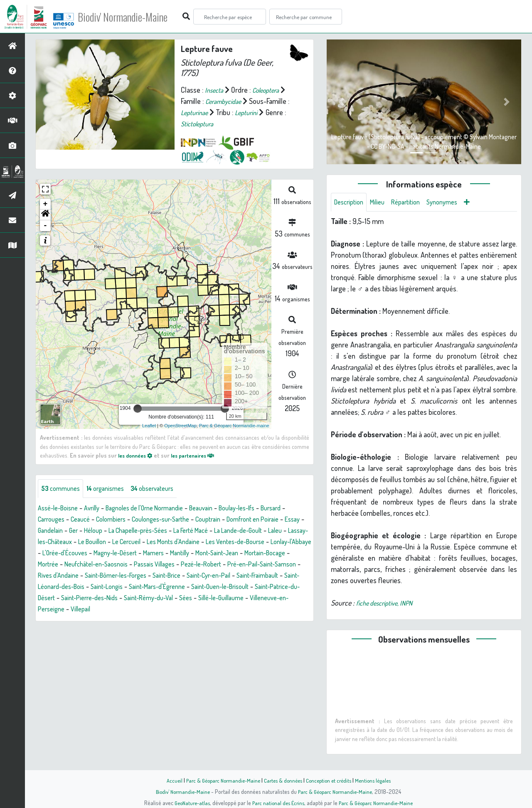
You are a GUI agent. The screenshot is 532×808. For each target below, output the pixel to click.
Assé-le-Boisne (61, 509)
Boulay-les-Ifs (263, 509)
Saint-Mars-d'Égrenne (131, 599)
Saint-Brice (114, 588)
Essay (82, 532)
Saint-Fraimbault (217, 588)
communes (63, 489)
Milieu (382, 203)
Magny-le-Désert (281, 554)
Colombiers (149, 520)
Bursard (49, 520)
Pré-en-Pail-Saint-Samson (186, 576)
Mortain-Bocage (176, 565)
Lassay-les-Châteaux (144, 543)
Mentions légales (379, 780)
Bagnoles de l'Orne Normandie (158, 509)
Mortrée (217, 565)
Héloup (158, 532)
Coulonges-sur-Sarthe (206, 520)
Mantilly (79, 565)
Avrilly (99, 509)
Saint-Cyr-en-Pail (161, 588)
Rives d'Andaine (254, 576)
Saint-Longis (75, 599)
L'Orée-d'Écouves (224, 554)
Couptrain (259, 520)
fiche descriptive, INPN (389, 604)
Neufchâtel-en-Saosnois (271, 565)
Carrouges (83, 520)
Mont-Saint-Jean (121, 565)
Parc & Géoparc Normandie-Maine (219, 780)
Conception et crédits (331, 780)
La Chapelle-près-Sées (208, 532)
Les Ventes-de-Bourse (106, 554)
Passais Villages (66, 576)
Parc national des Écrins (277, 803)
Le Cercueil (236, 543)
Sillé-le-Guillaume (243, 610)
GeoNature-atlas (188, 803)
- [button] (46, 226)
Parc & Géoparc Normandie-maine (234, 426)
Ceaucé (115, 520)
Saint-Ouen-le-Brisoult (202, 599)
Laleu (99, 543)
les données (138, 455)
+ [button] (46, 204)
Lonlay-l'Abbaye (169, 554)
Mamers (50, 565)
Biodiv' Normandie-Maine (137, 17)
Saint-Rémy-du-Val (162, 610)
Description (351, 203)
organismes (112, 489)
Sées (203, 610)
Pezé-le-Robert (118, 576)
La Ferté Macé (268, 532)
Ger (136, 532)
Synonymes (454, 203)
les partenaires (200, 455)
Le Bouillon (197, 543)
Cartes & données (283, 780)
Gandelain (111, 532)
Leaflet (149, 426)
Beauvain (222, 509)
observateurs (165, 489)
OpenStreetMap (180, 426)
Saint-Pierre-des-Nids (96, 610)
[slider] (138, 409)
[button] (45, 215)
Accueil (167, 780)
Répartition (414, 203)
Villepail (96, 621)
